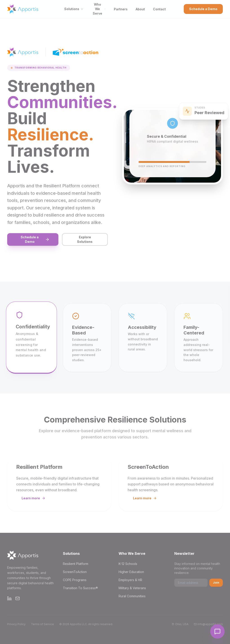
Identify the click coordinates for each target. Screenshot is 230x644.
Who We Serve (99, 9)
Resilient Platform (76, 564)
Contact (159, 9)
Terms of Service (42, 624)
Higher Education (131, 572)
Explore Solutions (85, 239)
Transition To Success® (80, 588)
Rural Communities (132, 596)
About (140, 9)
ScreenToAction (75, 572)
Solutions (74, 9)
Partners (121, 9)
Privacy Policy (16, 624)
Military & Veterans (132, 588)
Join (216, 583)
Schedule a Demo (203, 9)
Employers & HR (130, 580)
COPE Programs (75, 580)
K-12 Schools (128, 564)
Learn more (33, 498)
